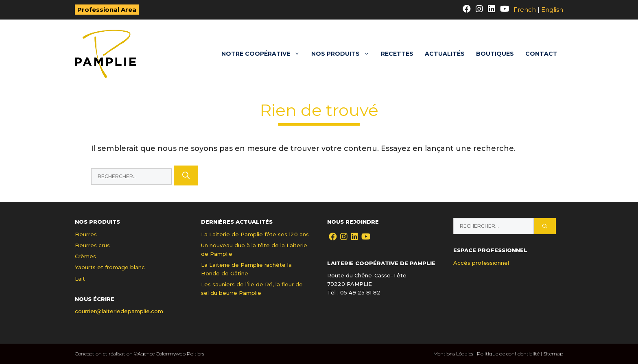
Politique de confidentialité (508, 354)
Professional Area (107, 10)
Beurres (86, 234)
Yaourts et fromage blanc (110, 267)
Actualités (445, 54)
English (552, 10)
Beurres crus (92, 245)
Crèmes (85, 256)
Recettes (397, 54)
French (525, 10)
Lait (80, 279)
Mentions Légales (453, 354)
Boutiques (495, 54)
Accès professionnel (481, 263)
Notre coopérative (263, 54)
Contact (541, 54)
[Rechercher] (186, 175)
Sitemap (553, 354)
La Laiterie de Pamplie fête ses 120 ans (255, 234)
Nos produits (343, 54)
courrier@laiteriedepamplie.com (119, 311)
